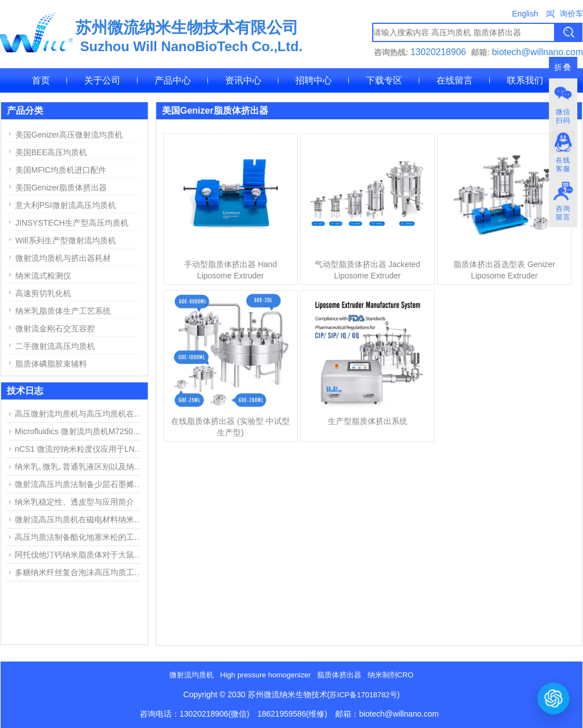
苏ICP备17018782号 (363, 695)
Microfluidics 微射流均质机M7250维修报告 (80, 431)
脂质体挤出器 (339, 675)
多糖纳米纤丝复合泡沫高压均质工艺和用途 (80, 572)
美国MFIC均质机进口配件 (61, 170)
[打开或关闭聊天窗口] (553, 698)
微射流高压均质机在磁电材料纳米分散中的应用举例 (80, 519)
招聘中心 (314, 80)
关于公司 (102, 80)
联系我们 (525, 80)
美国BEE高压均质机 (51, 152)
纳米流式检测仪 (43, 276)
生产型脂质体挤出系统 (368, 421)
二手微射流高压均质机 (55, 346)
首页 (41, 80)
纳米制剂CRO (391, 675)
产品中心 (173, 80)
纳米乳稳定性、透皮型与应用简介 (74, 502)
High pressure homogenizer (265, 675)
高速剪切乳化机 (43, 293)
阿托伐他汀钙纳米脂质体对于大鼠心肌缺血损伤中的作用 (80, 555)
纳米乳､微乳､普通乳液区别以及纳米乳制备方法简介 (80, 467)
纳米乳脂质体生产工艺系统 (63, 311)
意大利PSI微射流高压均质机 (66, 205)
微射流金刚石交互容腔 (55, 328)
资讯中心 (243, 80)
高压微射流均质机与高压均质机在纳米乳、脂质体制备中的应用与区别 (80, 414)
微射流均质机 (191, 675)
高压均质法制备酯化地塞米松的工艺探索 (80, 537)
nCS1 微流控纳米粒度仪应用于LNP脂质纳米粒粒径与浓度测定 (80, 449)
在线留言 (455, 80)
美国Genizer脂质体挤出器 (61, 188)
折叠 (563, 67)
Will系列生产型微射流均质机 (66, 240)
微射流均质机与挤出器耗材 (63, 258)
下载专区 (384, 80)
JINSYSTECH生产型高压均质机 (72, 223)
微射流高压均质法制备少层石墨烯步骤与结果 (80, 484)
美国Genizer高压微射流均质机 (69, 135)
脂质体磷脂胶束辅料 (51, 364)
